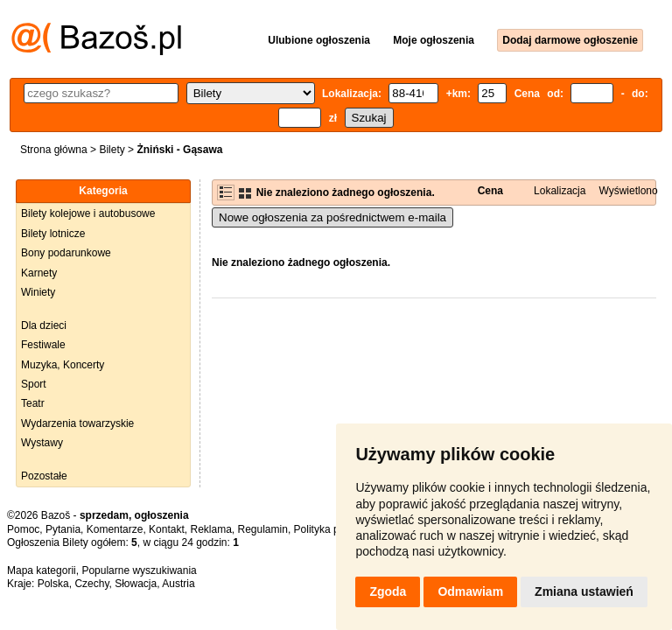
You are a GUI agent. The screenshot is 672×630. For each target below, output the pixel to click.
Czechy (91, 584)
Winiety (38, 292)
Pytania (63, 529)
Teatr (33, 403)
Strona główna (54, 150)
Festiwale (43, 345)
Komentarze (115, 529)
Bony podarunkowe (66, 253)
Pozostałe (44, 476)
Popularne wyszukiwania (139, 570)
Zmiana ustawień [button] (584, 591)
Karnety (39, 273)
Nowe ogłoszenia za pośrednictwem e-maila (332, 217)
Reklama (210, 529)
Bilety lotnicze (53, 234)
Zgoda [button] (388, 591)
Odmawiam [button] (470, 591)
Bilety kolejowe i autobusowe (88, 213)
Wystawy (42, 443)
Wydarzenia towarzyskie (77, 423)
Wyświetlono (628, 191)
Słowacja (136, 584)
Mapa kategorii (42, 570)
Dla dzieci (44, 325)
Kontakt (167, 529)
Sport (34, 384)
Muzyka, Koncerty (63, 365)
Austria (178, 584)
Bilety (112, 150)
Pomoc (23, 529)
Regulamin (263, 529)
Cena (490, 191)
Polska (53, 584)
